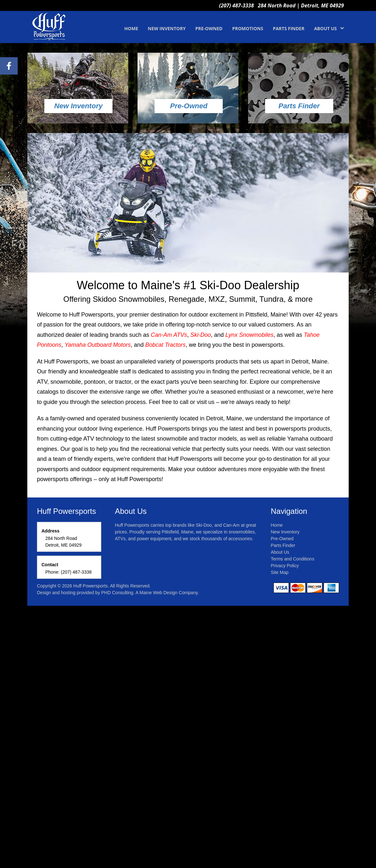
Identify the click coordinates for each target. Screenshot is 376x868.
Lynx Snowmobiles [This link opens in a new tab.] (249, 335)
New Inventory (285, 532)
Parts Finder (283, 545)
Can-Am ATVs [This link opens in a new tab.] (169, 335)
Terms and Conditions (293, 559)
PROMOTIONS (248, 28)
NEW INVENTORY (167, 28)
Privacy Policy (285, 566)
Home (277, 525)
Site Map (280, 572)
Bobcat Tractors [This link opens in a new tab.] (166, 345)
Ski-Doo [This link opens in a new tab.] (201, 335)
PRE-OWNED (209, 28)
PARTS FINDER (289, 28)
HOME (131, 28)
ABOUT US (329, 28)
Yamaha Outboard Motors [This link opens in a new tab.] (98, 345)
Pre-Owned (282, 539)
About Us (280, 552)
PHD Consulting (117, 593)
